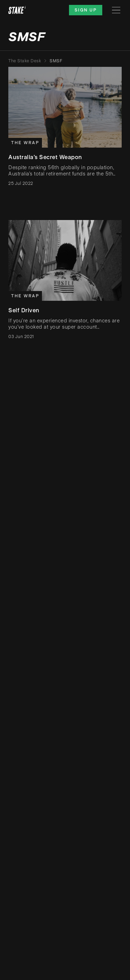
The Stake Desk (25, 61)
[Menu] (116, 10)
